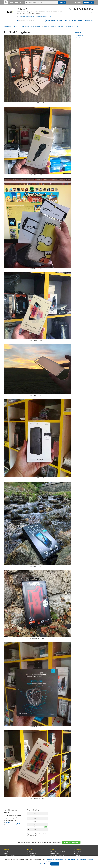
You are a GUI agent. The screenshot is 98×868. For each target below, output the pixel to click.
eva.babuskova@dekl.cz (14, 824)
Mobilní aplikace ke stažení (58, 852)
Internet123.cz (31, 852)
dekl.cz (8, 822)
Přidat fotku (62, 20)
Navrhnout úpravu (76, 20)
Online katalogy (31, 853)
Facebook (77, 852)
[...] (43, 2)
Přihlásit (79, 2)
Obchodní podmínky (10, 855)
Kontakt (6, 852)
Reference (7, 853)
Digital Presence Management (58, 855)
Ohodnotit (51, 20)
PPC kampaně (31, 855)
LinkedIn (77, 855)
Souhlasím (55, 864)
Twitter (77, 853)
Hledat (62, 2)
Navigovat (89, 20)
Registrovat (89, 2)
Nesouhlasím (44, 864)
